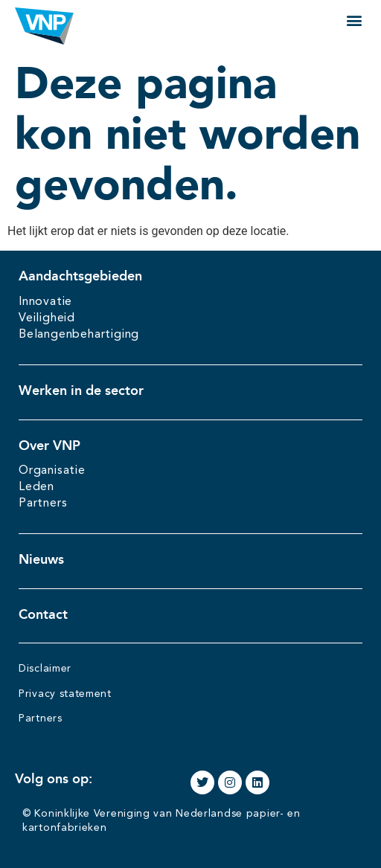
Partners (43, 504)
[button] (354, 20)
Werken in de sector (81, 390)
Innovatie (45, 302)
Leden (36, 487)
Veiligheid (47, 318)
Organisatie (52, 471)
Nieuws (41, 559)
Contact (43, 614)
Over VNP (49, 446)
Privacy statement (65, 694)
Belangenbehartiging (79, 335)
